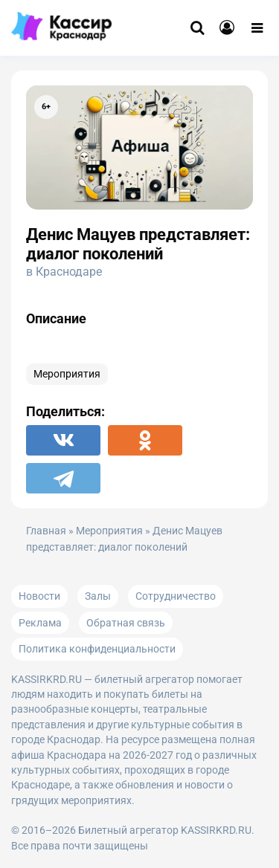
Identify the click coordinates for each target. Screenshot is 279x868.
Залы (98, 596)
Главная (46, 531)
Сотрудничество (176, 596)
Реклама (40, 623)
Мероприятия (67, 374)
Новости (39, 596)
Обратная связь (126, 623)
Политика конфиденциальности (97, 649)
